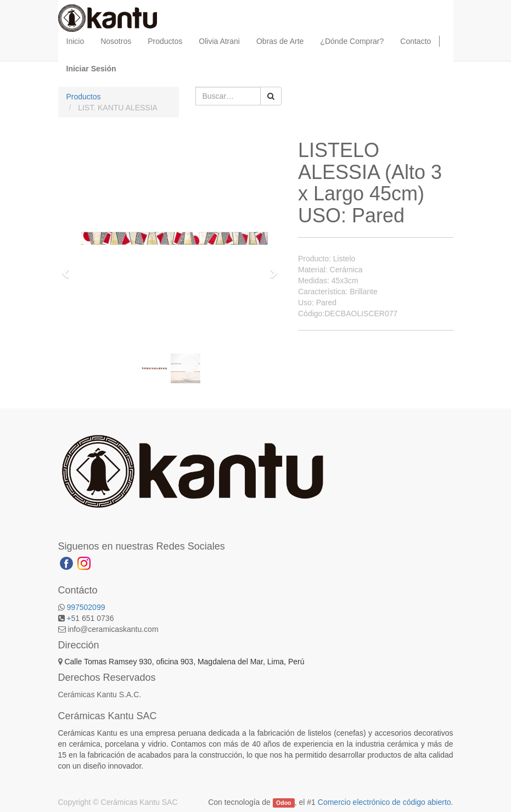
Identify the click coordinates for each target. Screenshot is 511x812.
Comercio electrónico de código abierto (384, 802)
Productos (84, 97)
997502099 (86, 607)
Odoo (283, 803)
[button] (69, 268)
